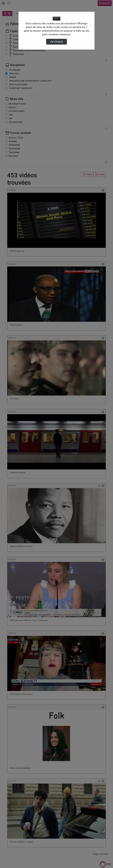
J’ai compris (56, 42)
